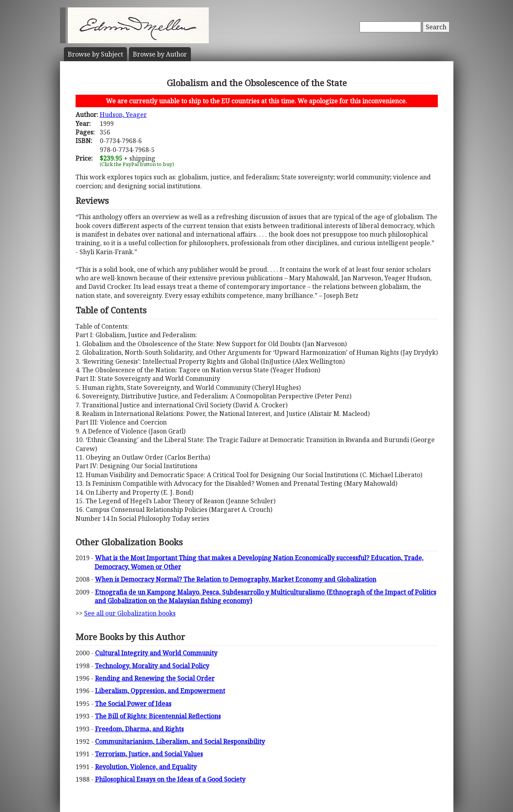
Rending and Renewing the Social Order (155, 678)
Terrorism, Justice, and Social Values (149, 754)
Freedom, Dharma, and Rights (139, 729)
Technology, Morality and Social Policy (152, 666)
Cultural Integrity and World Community (156, 653)
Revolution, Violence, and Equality (146, 767)
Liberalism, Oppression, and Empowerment (160, 691)
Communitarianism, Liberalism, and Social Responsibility (180, 741)
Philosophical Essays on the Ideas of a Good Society (170, 779)
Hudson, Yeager (123, 115)
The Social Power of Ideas (133, 704)
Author (160, 54)
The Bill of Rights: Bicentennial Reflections (158, 716)
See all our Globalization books (130, 613)
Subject (95, 54)
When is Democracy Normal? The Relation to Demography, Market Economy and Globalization (236, 579)
